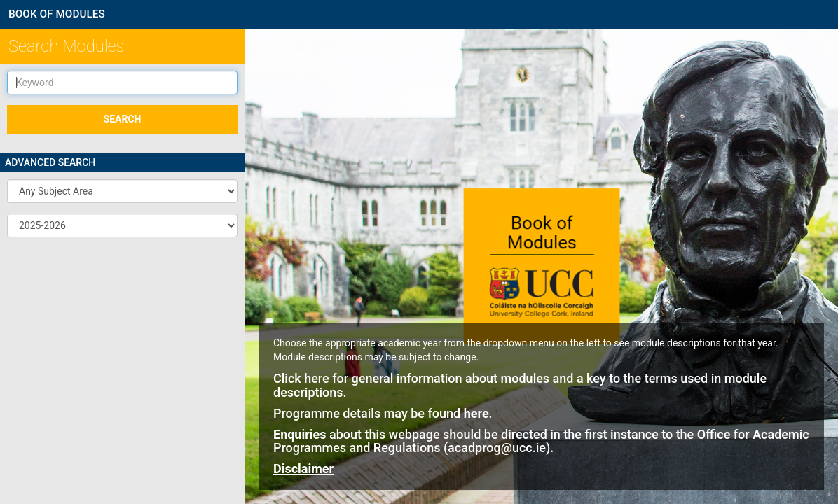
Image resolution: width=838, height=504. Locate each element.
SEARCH (123, 119)
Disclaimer (303, 469)
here (316, 378)
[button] (122, 191)
